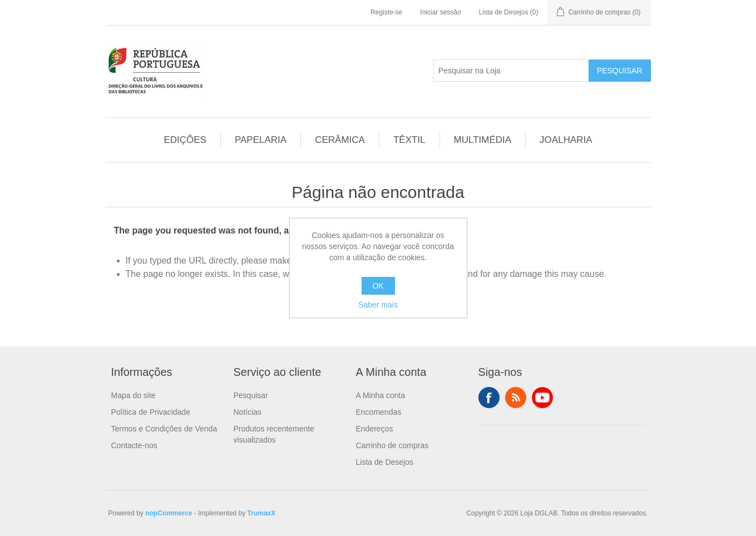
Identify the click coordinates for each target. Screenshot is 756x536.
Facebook (489, 398)
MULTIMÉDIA (483, 140)
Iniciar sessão (440, 12)
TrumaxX (262, 513)
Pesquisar (620, 71)
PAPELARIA (261, 140)
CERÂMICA (340, 140)
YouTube (542, 398)
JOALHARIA (566, 140)
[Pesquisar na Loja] (511, 71)
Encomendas (379, 412)
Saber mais (378, 305)
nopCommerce (169, 513)
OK (378, 286)
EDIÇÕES (185, 140)
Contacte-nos (134, 445)
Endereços (375, 429)
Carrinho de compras (392, 445)
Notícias (248, 412)
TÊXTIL (409, 140)
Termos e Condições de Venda (164, 429)
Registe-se (386, 12)
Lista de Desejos (385, 462)
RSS (516, 398)
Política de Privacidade (151, 412)
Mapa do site (134, 395)
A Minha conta (381, 395)
